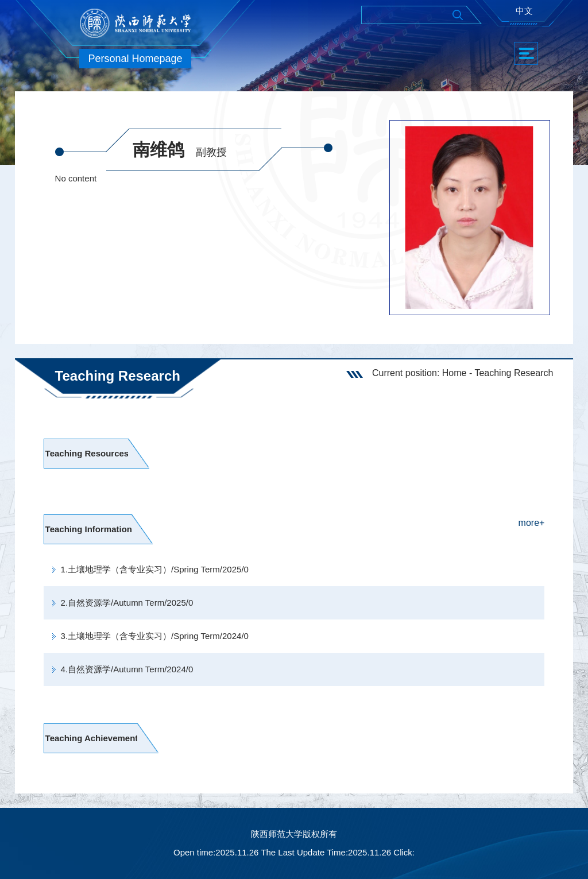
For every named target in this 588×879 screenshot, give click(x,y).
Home (454, 373)
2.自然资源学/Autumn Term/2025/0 (127, 603)
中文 (524, 11)
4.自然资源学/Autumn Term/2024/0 (127, 669)
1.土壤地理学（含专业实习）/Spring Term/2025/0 (155, 569)
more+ (532, 523)
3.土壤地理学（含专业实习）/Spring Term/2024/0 (155, 636)
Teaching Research (514, 373)
